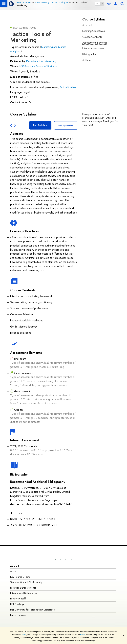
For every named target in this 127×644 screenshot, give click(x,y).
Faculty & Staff (18, 599)
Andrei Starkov (68, 87)
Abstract (87, 25)
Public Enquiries (18, 615)
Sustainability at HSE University (26, 582)
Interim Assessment (94, 48)
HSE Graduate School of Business (38, 66)
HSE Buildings (17, 604)
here (24, 635)
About (15, 566)
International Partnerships (24, 593)
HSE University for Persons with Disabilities (32, 610)
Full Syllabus (40, 125)
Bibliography (89, 54)
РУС (98, 4)
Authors (87, 60)
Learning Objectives (94, 31)
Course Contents (92, 37)
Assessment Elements (95, 43)
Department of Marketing (41, 61)
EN (102, 4)
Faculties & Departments (23, 588)
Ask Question (66, 125)
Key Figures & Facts (20, 577)
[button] (55, 560)
